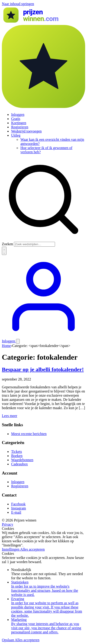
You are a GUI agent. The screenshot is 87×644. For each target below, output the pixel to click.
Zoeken (7, 244)
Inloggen (18, 115)
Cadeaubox (19, 464)
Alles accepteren (32, 549)
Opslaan (8, 640)
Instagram (19, 508)
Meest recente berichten (29, 434)
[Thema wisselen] (4, 251)
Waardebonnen (22, 460)
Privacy (8, 524)
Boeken (17, 456)
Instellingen (11, 549)
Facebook (18, 504)
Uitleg (16, 135)
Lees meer (10, 416)
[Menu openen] (18, 341)
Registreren (20, 127)
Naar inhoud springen (18, 4)
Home (6, 346)
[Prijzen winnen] (43, 23)
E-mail (16, 512)
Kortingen (19, 123)
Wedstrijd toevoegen (26, 131)
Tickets (17, 452)
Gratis (16, 119)
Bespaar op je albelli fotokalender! (43, 369)
